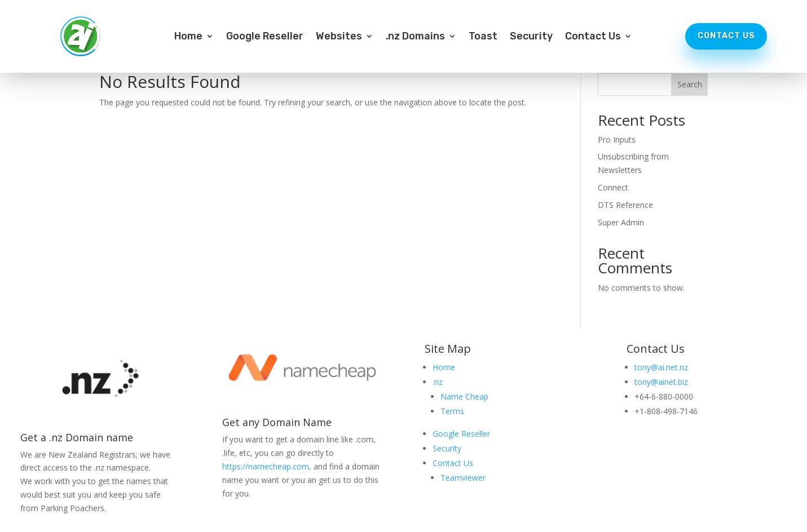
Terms (452, 411)
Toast (483, 37)
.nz (438, 382)
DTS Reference (625, 205)
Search (690, 84)
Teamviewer (463, 478)
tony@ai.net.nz (661, 367)
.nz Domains (415, 37)
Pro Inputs (617, 139)
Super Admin (621, 222)
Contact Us (593, 37)
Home (188, 37)
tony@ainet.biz (661, 382)
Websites (339, 37)
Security (531, 37)
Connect (613, 187)
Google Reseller (265, 37)
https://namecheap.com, (267, 466)
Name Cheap (464, 396)
